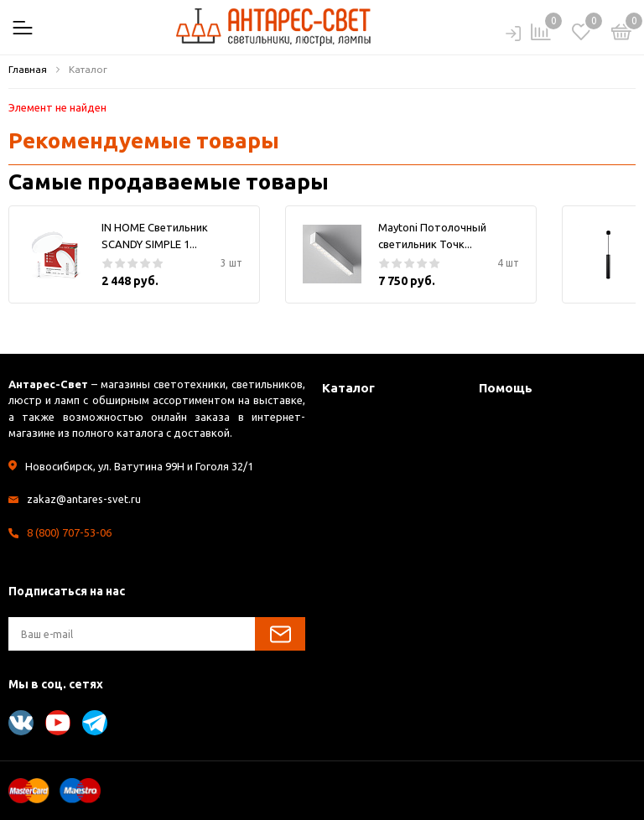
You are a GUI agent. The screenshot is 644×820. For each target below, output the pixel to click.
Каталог (348, 388)
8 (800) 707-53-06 (69, 532)
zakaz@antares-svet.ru (84, 499)
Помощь (506, 388)
